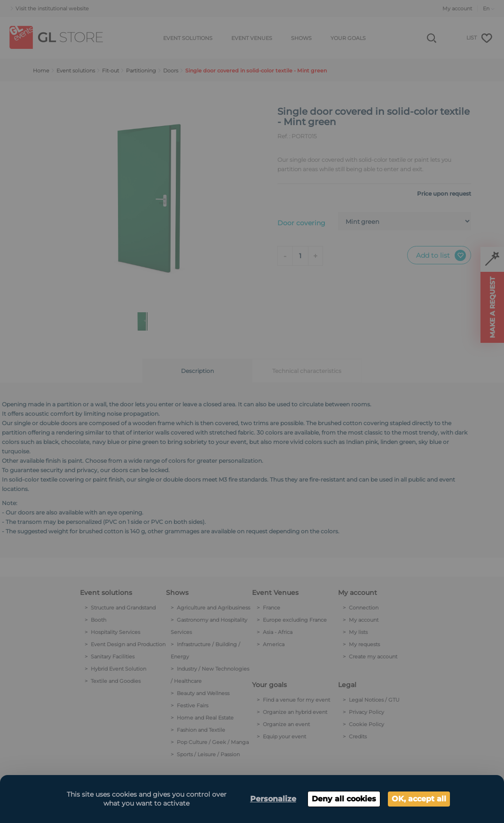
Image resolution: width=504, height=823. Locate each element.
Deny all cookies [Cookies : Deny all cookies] (344, 799)
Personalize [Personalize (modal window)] (273, 799)
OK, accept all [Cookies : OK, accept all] (419, 799)
